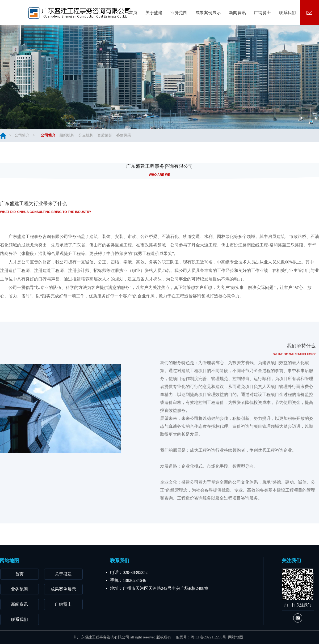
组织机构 (67, 135)
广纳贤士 (63, 604)
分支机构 (86, 135)
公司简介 (22, 135)
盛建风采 (124, 135)
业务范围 (19, 589)
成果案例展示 (63, 589)
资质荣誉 (105, 135)
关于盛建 (63, 574)
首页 (19, 574)
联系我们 (19, 619)
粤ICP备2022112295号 (208, 637)
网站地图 (236, 637)
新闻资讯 (19, 604)
